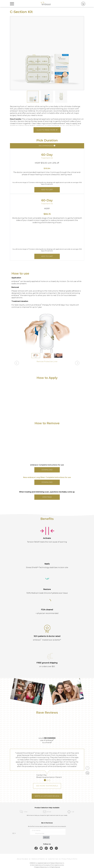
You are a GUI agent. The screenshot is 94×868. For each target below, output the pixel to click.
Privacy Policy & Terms (69, 859)
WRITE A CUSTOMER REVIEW (47, 796)
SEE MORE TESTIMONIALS (47, 786)
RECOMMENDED (47, 146)
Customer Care (53, 859)
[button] (17, 363)
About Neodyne (23, 859)
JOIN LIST (46, 837)
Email (47, 812)
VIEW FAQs (47, 497)
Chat (23, 812)
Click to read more (47, 130)
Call (71, 812)
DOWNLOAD (47, 470)
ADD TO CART (47, 190)
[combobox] (14, 833)
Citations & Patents (38, 859)
